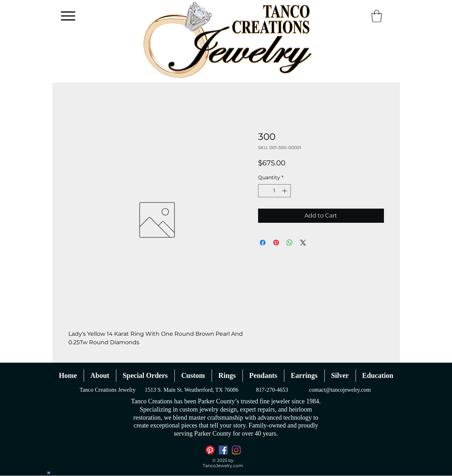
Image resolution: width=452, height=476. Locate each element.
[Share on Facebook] (263, 243)
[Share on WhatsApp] (290, 243)
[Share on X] (303, 243)
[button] (377, 16)
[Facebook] (223, 450)
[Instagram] (236, 450)
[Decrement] (264, 191)
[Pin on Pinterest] (276, 243)
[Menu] (68, 16)
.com (238, 466)
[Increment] (285, 191)
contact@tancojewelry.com (340, 390)
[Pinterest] (210, 450)
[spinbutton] (274, 191)
